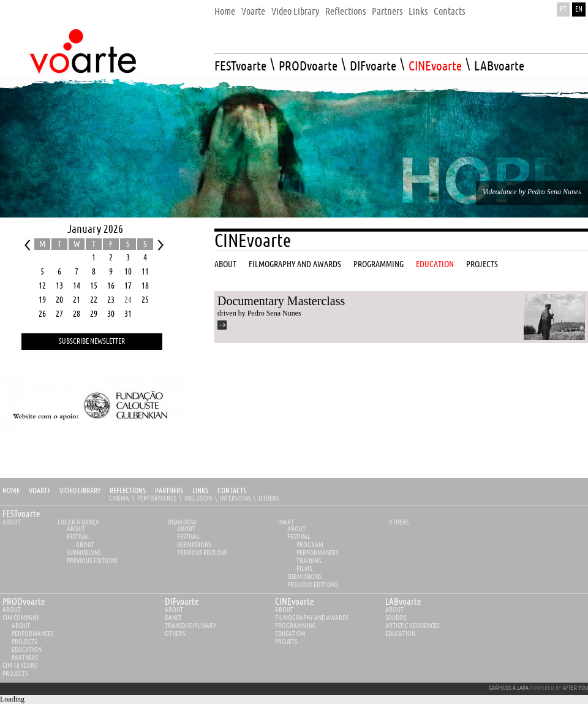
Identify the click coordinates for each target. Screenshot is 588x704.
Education (27, 650)
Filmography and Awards (312, 618)
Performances (317, 553)
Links (200, 491)
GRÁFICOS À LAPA (509, 688)
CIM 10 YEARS (20, 666)
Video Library (80, 491)
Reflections (128, 491)
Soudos (396, 618)
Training (309, 561)
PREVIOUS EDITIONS (92, 561)
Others (269, 498)
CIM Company (21, 618)
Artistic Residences (412, 626)
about (12, 610)
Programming (296, 626)
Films (304, 569)
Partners (169, 491)
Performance (157, 498)
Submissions (84, 553)
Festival (78, 537)
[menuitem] (225, 8)
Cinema (119, 498)
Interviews (235, 498)
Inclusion (198, 498)
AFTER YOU (575, 688)
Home (11, 491)
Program (310, 545)
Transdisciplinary (190, 626)
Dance (173, 618)
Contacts (232, 491)
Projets (286, 642)
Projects (24, 642)
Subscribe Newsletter (92, 342)
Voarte (40, 491)
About (12, 522)
